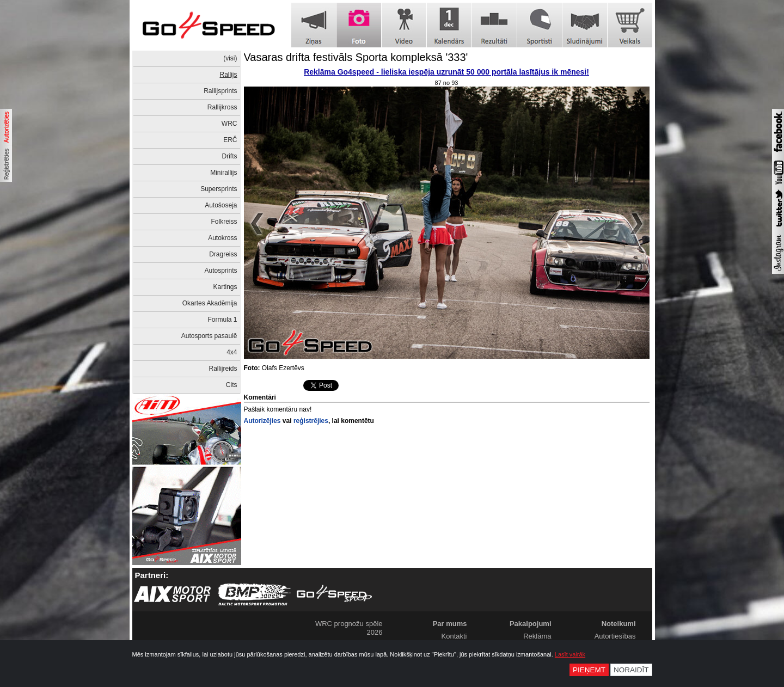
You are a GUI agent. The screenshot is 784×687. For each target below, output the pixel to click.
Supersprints (219, 189)
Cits (232, 385)
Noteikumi (619, 624)
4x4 (232, 352)
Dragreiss (223, 254)
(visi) (230, 58)
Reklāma (537, 636)
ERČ (230, 140)
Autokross (222, 238)
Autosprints (220, 271)
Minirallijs (223, 173)
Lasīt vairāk (570, 654)
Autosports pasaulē (209, 336)
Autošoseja (221, 205)
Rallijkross (222, 107)
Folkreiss (224, 222)
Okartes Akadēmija (210, 303)
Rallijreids (223, 369)
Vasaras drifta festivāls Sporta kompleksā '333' (356, 57)
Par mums (450, 624)
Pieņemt (589, 670)
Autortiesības (615, 636)
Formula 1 (222, 320)
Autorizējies (262, 421)
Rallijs (228, 75)
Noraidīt (631, 670)
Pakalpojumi (531, 624)
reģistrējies (311, 421)
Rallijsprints (220, 91)
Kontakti (454, 636)
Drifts (230, 156)
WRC (229, 124)
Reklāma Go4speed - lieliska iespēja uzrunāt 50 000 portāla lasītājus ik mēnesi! (446, 72)
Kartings (225, 287)
